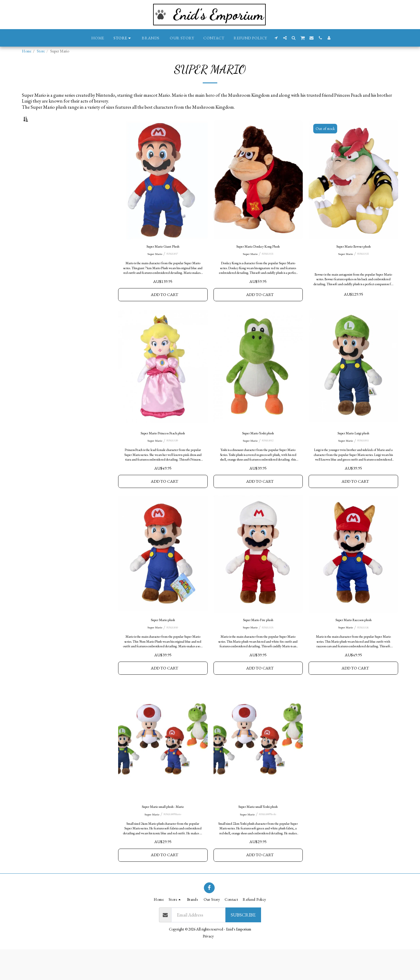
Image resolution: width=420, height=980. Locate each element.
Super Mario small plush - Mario (163, 834)
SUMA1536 (364, 652)
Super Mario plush (163, 644)
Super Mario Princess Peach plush (163, 453)
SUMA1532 (364, 270)
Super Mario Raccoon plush (353, 644)
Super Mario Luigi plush (353, 453)
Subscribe (243, 945)
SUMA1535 (268, 652)
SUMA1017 (173, 270)
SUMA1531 (268, 270)
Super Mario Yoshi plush (258, 453)
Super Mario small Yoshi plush (258, 834)
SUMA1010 (173, 652)
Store (41, 51)
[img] (163, 194)
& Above (43, 164)
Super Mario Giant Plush (163, 262)
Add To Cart (165, 312)
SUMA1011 (364, 461)
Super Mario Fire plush (258, 644)
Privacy (208, 967)
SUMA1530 (173, 461)
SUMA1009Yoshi (268, 843)
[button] (276, 38)
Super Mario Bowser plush (353, 262)
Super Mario (154, 270)
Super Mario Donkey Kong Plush (258, 262)
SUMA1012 (268, 461)
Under (40, 148)
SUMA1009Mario (173, 843)
